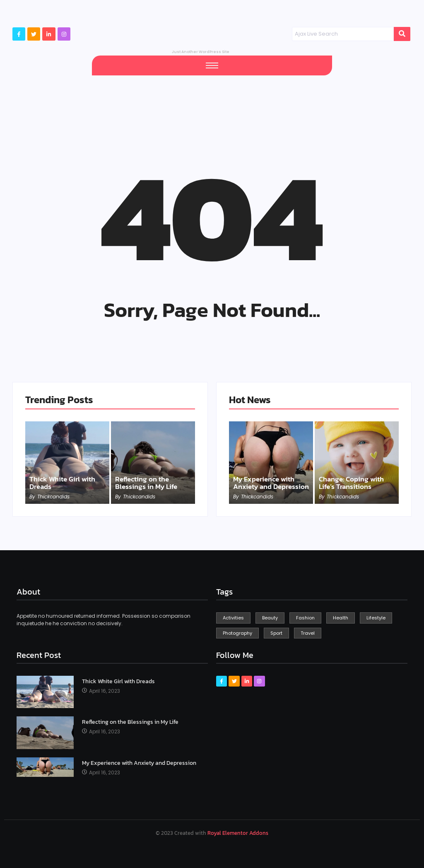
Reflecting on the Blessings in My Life (148, 483)
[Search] (343, 34)
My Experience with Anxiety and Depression (266, 479)
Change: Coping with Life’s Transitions (354, 483)
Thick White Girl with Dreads (65, 483)
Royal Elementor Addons (238, 833)
